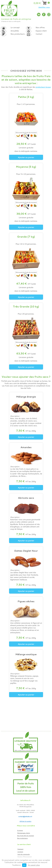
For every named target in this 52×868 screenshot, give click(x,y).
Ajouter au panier (26, 157)
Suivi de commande (24, 854)
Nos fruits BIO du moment (26, 836)
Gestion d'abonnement (25, 857)
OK (24, 865)
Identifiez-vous (44, 7)
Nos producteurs (22, 838)
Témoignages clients (24, 833)
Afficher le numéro (25, 821)
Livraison (20, 852)
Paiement (20, 849)
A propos (20, 830)
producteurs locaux (43, 87)
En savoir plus (34, 865)
